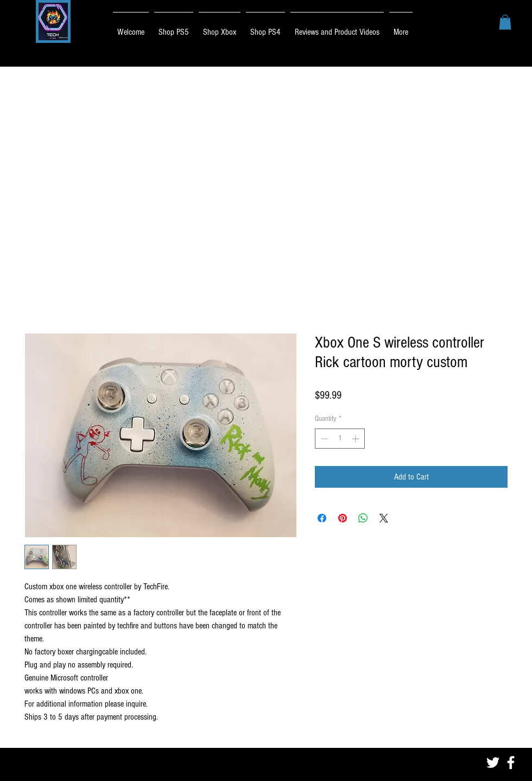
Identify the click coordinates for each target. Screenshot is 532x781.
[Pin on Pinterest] (343, 518)
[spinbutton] (340, 439)
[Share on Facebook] (322, 518)
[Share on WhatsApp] (363, 518)
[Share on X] (384, 518)
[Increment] (356, 439)
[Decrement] (323, 439)
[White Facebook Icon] (511, 763)
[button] (505, 22)
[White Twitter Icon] (493, 763)
